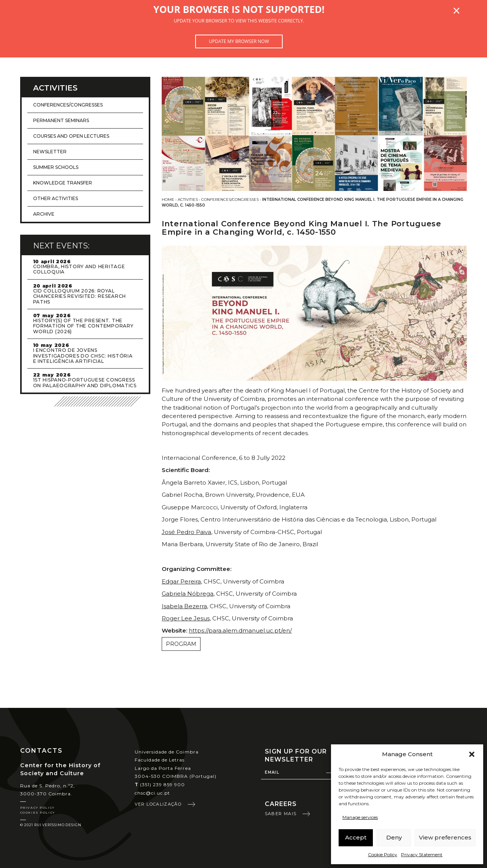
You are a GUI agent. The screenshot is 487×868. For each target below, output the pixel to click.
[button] (472, 754)
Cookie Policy (383, 854)
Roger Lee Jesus (186, 618)
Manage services (360, 817)
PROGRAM (181, 644)
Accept (356, 837)
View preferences (445, 837)
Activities (188, 200)
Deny (394, 837)
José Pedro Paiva (186, 532)
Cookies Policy (38, 812)
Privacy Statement (422, 854)
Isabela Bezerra (184, 606)
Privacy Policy (37, 808)
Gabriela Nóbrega (188, 594)
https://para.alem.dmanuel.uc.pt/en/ (240, 630)
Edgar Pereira (181, 581)
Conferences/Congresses (230, 200)
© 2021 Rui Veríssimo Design (51, 825)
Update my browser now (239, 41)
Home (168, 200)
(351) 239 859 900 (160, 785)
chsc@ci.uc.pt (153, 793)
